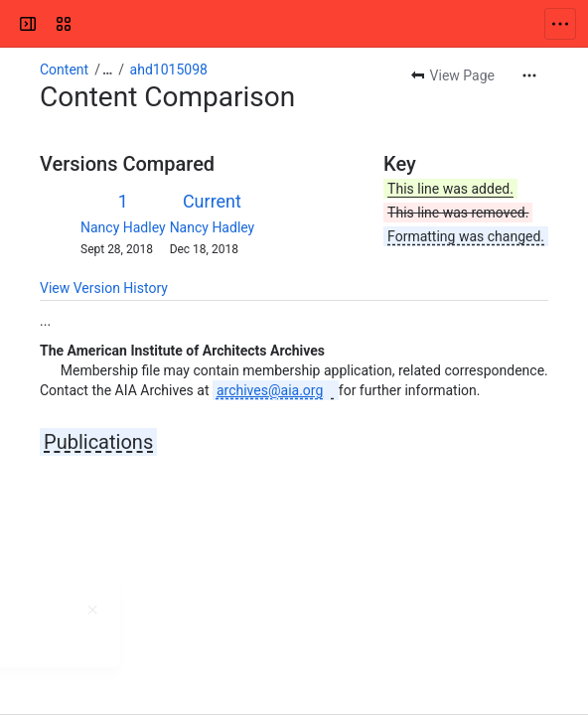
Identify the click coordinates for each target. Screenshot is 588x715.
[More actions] (529, 75)
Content (64, 70)
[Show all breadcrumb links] (107, 70)
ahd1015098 (169, 70)
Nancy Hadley (123, 227)
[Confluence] (91, 24)
